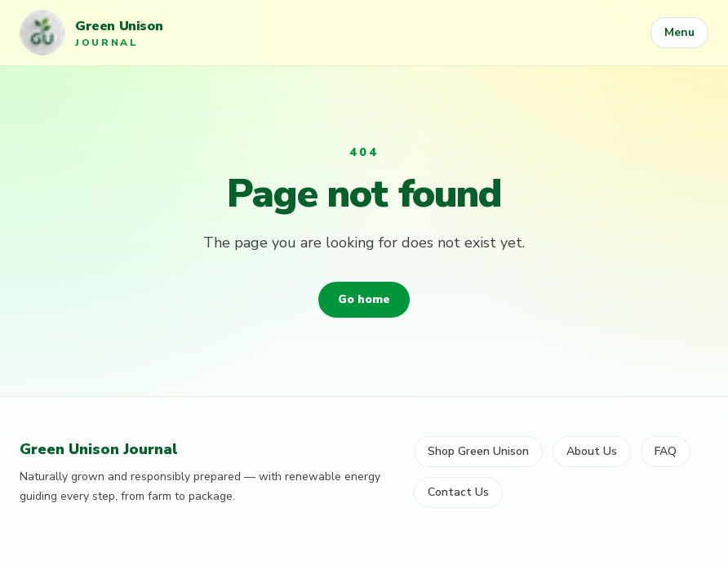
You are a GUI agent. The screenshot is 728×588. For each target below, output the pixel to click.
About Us (592, 451)
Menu (679, 32)
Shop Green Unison (478, 451)
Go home (364, 299)
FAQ (666, 451)
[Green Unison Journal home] (91, 33)
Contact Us (458, 492)
